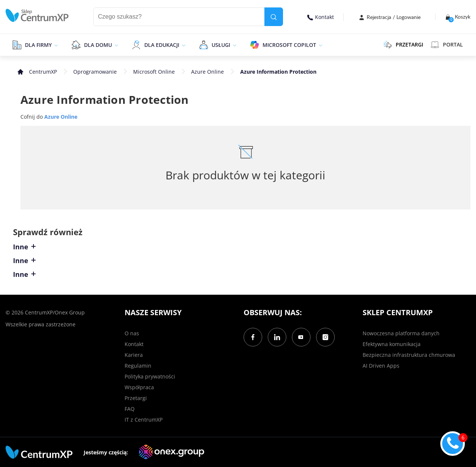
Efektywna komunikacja (392, 344)
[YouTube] (301, 337)
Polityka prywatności (150, 376)
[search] (274, 17)
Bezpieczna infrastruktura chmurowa (409, 355)
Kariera (134, 355)
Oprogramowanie (95, 72)
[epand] (55, 45)
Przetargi (136, 398)
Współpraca (139, 387)
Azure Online (208, 72)
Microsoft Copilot (289, 45)
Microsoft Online (154, 72)
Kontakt (321, 17)
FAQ (130, 409)
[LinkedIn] (277, 337)
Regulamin (138, 366)
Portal (447, 45)
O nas (132, 333)
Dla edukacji (162, 45)
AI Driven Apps (381, 366)
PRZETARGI (403, 45)
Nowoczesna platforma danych (401, 333)
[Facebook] (253, 337)
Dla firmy (38, 45)
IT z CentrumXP (144, 420)
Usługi (221, 45)
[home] (37, 15)
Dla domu (98, 45)
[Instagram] (325, 337)
